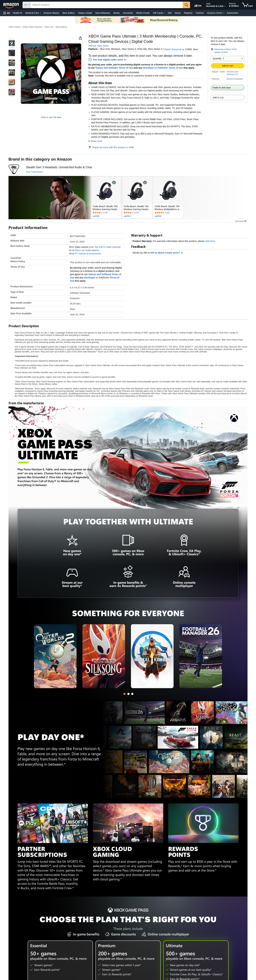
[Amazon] (11, 5)
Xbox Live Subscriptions (87, 250)
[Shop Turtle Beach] (35, 172)
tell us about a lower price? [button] (167, 253)
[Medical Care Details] (40, 13)
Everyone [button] (178, 49)
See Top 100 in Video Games (105, 247)
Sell (170, 13)
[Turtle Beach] (14, 169)
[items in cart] (247, 5)
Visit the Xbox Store (98, 46)
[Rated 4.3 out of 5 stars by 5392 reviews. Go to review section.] (168, 213)
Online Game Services (32, 27)
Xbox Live (49, 27)
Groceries (128, 13)
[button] (7, 13)
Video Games (14, 27)
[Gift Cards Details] (165, 13)
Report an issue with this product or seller (111, 147)
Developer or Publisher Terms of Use (163, 68)
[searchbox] (107, 5)
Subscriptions (61, 27)
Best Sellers (69, 13)
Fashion (200, 13)
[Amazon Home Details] (224, 13)
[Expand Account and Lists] (225, 6)
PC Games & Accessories (88, 254)
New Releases (103, 13)
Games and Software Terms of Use (114, 68)
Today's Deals (85, 13)
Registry (188, 13)
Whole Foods (143, 13)
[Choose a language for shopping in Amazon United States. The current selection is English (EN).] (198, 5)
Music (178, 13)
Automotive (232, 13)
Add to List (218, 98)
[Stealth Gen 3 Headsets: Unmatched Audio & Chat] (59, 167)
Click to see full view (51, 117)
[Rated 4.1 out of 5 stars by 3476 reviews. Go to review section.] (106, 213)
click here (210, 241)
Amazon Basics (51, 13)
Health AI (18, 13)
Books (116, 13)
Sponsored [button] (241, 221)
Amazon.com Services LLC (232, 73)
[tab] (124, 694)
